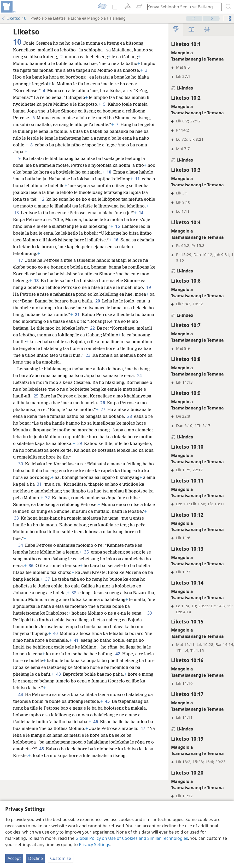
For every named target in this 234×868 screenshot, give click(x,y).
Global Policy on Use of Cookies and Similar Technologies (132, 838)
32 (48, 545)
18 (87, 294)
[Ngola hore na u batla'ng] (181, 7)
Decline (36, 858)
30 (21, 504)
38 (16, 647)
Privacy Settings (95, 845)
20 (76, 321)
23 (76, 382)
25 (93, 423)
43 (41, 735)
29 (119, 477)
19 (101, 308)
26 (55, 437)
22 (16, 355)
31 (95, 525)
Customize (61, 858)
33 (36, 566)
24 (28, 409)
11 (55, 192)
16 (40, 260)
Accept (14, 858)
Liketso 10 (14, 18)
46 (16, 789)
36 (61, 613)
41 (138, 694)
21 (99, 335)
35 (86, 599)
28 (104, 450)
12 (131, 206)
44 (21, 756)
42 (66, 715)
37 (110, 627)
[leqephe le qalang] (8, 7)
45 (135, 762)
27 (68, 443)
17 (21, 274)
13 (128, 219)
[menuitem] (8, 7)
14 (133, 226)
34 (21, 593)
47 (87, 796)
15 (129, 240)
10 (130, 179)
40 (97, 688)
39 (31, 674)
